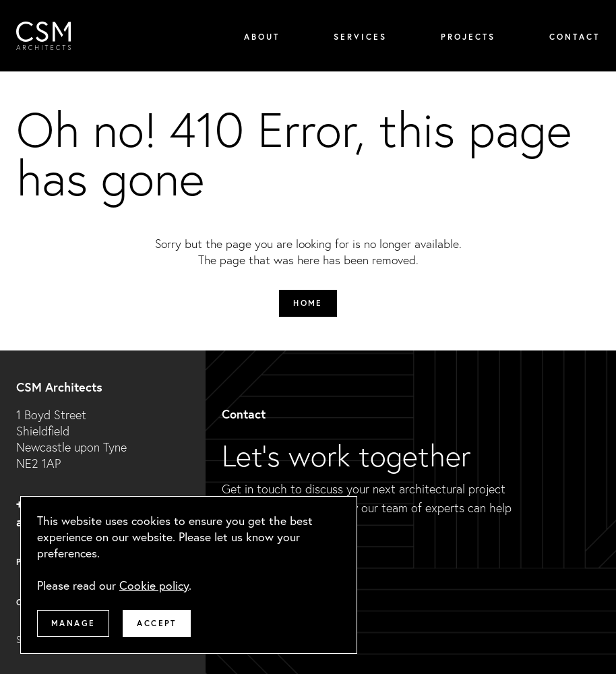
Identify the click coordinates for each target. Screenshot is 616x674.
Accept (156, 623)
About (262, 37)
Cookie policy (154, 585)
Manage (73, 623)
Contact (575, 37)
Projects (468, 37)
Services (360, 37)
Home (308, 303)
